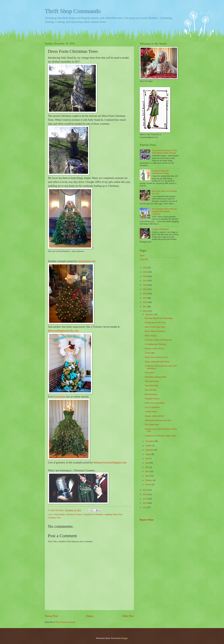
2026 (145, 268)
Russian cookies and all (154, 349)
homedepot (60, 397)
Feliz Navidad (150, 390)
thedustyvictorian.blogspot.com (110, 463)
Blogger (124, 638)
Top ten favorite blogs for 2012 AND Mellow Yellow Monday (164, 152)
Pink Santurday (151, 394)
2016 (145, 311)
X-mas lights (150, 353)
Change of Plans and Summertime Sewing (160, 172)
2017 (145, 307)
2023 (145, 281)
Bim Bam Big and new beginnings (159, 318)
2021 (145, 289)
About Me (144, 259)
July (147, 458)
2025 (145, 272)
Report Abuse (147, 520)
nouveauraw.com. (87, 261)
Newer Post (51, 616)
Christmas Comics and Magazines (158, 340)
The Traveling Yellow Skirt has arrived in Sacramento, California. (164, 211)
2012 (145, 503)
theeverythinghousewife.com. (63, 331)
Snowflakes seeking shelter (156, 377)
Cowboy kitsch (151, 412)
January (149, 484)
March (148, 476)
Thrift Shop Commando (73, 11)
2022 (145, 285)
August (148, 454)
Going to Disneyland (160, 229)
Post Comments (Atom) (65, 622)
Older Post (128, 616)
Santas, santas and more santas (157, 362)
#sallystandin (60, 514)
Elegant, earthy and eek (154, 416)
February (149, 480)
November (150, 441)
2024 (145, 276)
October (149, 446)
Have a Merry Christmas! (155, 331)
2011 (145, 507)
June (147, 463)
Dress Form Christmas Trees (156, 357)
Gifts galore (150, 373)
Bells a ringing (151, 336)
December (150, 315)
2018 (145, 302)
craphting (108, 514)
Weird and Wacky (152, 381)
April (148, 471)
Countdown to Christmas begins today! (160, 436)
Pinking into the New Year (155, 323)
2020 (145, 294)
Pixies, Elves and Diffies (155, 403)
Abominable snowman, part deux (158, 420)
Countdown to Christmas (93, 514)
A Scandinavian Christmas (155, 344)
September (150, 450)
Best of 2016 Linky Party (155, 327)
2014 (145, 494)
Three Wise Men (151, 386)
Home (90, 616)
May (147, 467)
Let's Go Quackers (152, 407)
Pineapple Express (152, 399)
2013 (145, 499)
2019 (145, 298)
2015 (145, 490)
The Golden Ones (152, 425)
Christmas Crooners (74, 514)
